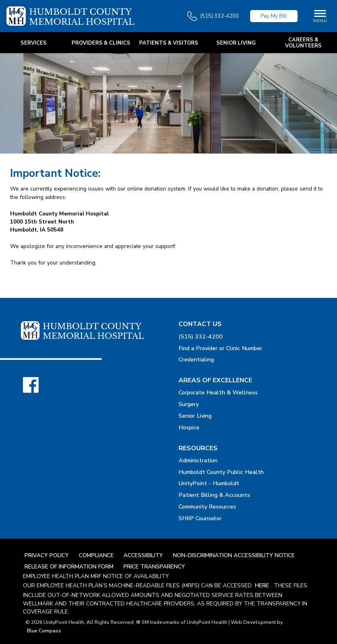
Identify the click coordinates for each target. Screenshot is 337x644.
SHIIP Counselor (200, 518)
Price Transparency (154, 567)
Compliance (96, 555)
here (262, 586)
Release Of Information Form (69, 567)
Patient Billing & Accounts (214, 495)
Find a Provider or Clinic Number (220, 348)
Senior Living (195, 416)
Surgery (189, 404)
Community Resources (207, 507)
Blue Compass (44, 631)
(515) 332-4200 (201, 336)
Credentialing (196, 359)
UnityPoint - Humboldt (209, 483)
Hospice (189, 427)
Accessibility (143, 555)
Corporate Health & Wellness (218, 392)
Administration (198, 460)
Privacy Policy (47, 555)
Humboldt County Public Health (221, 472)
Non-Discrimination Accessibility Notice (234, 555)
